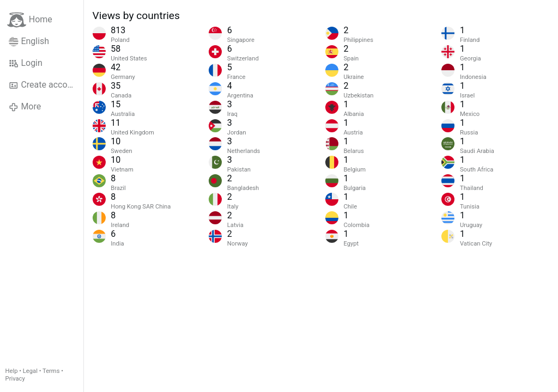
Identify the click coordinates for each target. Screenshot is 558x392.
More (25, 107)
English (29, 41)
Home (30, 20)
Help (12, 371)
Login (26, 63)
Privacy (15, 379)
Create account (44, 85)
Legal (30, 371)
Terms (51, 371)
